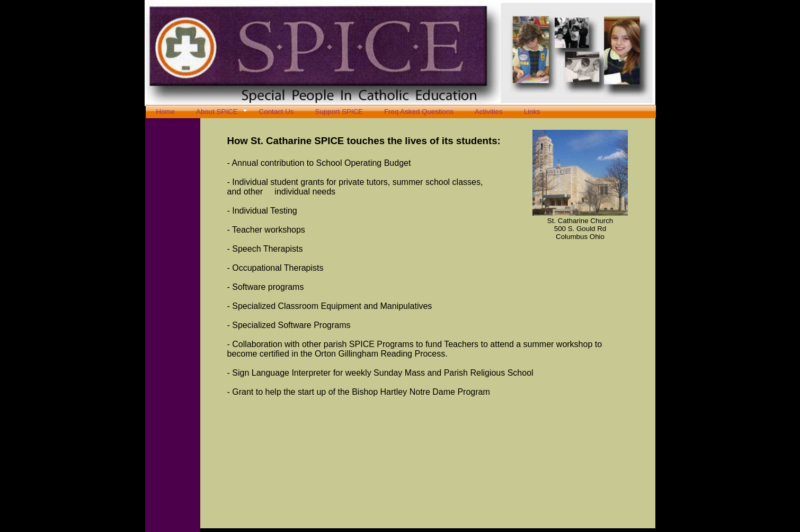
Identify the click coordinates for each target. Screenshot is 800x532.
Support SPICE (339, 112)
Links (532, 112)
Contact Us (277, 112)
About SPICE (217, 112)
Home (166, 112)
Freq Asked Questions (419, 112)
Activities (489, 112)
